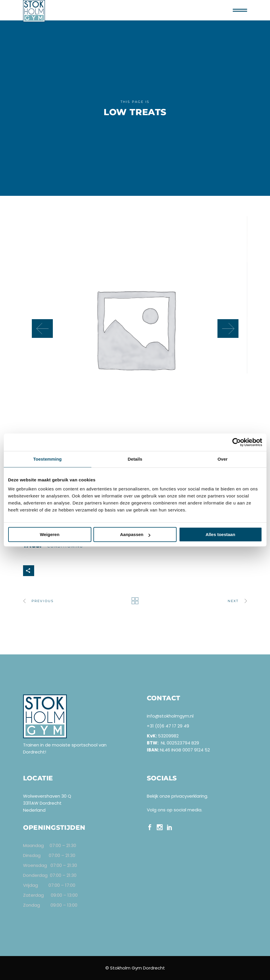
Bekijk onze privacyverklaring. (177, 796)
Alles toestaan (220, 534)
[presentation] (42, 329)
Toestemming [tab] (48, 459)
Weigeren (49, 534)
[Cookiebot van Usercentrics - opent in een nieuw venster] (237, 442)
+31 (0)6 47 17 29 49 (168, 726)
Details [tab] (135, 459)
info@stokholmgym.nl (170, 716)
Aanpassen (135, 534)
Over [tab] (223, 459)
